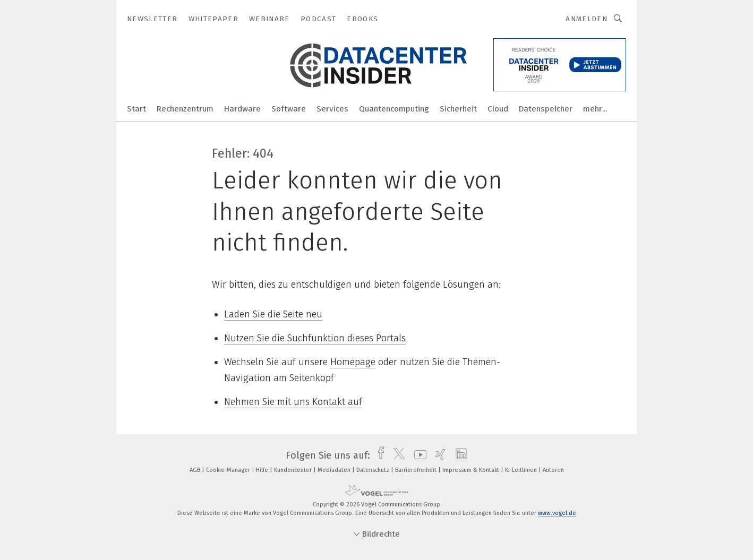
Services (332, 109)
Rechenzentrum (185, 109)
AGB (196, 470)
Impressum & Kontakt (472, 470)
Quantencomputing (394, 109)
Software (289, 109)
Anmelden (587, 19)
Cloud (498, 109)
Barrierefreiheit (417, 470)
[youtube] (418, 455)
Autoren (553, 470)
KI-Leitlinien (522, 470)
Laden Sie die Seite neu (273, 314)
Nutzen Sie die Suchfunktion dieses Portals (315, 338)
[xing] (438, 455)
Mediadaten (335, 470)
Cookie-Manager (229, 470)
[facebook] (378, 455)
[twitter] (396, 455)
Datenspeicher (546, 109)
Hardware (242, 109)
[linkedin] (459, 455)
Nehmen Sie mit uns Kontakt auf (293, 402)
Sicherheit (458, 109)
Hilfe (263, 470)
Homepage (353, 362)
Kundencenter (294, 470)
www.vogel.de (557, 513)
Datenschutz (374, 470)
